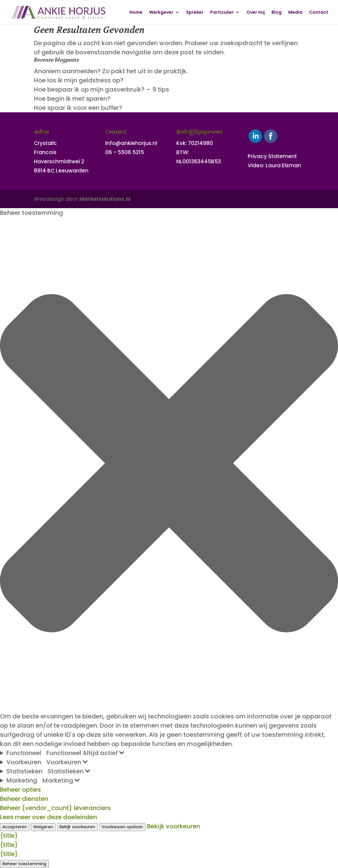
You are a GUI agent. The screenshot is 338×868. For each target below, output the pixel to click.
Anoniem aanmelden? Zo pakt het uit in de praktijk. (111, 71)
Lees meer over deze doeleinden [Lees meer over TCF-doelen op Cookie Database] (49, 817)
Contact (319, 13)
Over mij (256, 13)
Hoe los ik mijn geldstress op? (79, 80)
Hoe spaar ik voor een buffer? (78, 108)
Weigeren (43, 827)
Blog (277, 13)
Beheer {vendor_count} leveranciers (55, 808)
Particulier (222, 13)
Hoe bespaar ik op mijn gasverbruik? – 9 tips (101, 89)
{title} (9, 836)
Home (136, 13)
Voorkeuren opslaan (122, 827)
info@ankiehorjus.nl (131, 143)
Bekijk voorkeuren (77, 827)
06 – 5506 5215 (125, 152)
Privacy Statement (272, 156)
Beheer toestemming (24, 864)
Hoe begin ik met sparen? (72, 99)
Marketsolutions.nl (105, 199)
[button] (169, 465)
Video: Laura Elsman (274, 165)
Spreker (195, 13)
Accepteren (15, 827)
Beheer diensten (24, 799)
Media (295, 13)
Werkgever (161, 13)
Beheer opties (20, 790)
